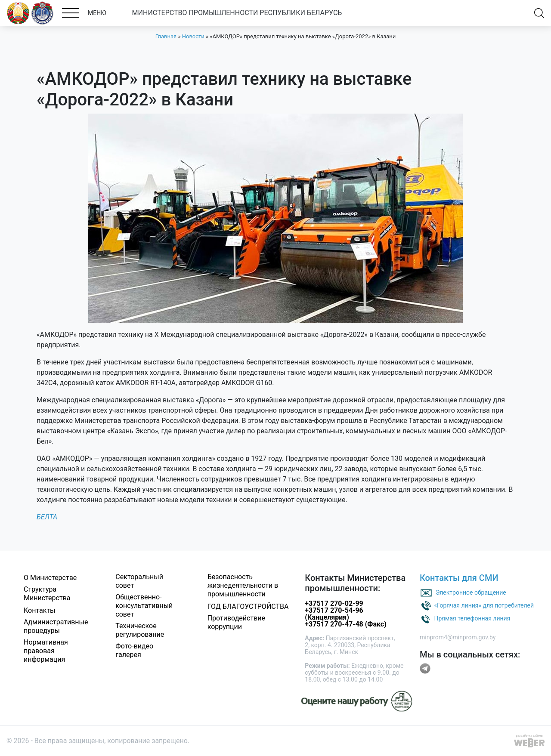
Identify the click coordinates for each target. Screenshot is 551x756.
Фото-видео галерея (134, 650)
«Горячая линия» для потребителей (484, 605)
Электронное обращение (471, 592)
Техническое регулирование (140, 630)
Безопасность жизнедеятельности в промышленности (243, 585)
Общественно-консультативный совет (144, 606)
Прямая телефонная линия (472, 618)
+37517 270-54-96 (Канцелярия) (334, 614)
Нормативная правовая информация (46, 651)
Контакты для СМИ (459, 578)
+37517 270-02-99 (334, 603)
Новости (193, 36)
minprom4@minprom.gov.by (458, 637)
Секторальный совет (139, 581)
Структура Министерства (47, 594)
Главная (166, 36)
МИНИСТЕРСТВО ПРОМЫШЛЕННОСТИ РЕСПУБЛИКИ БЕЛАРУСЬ (237, 13)
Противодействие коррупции (236, 622)
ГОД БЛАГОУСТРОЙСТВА (248, 606)
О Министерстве (50, 578)
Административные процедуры (56, 626)
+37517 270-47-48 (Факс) (345, 624)
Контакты (39, 610)
